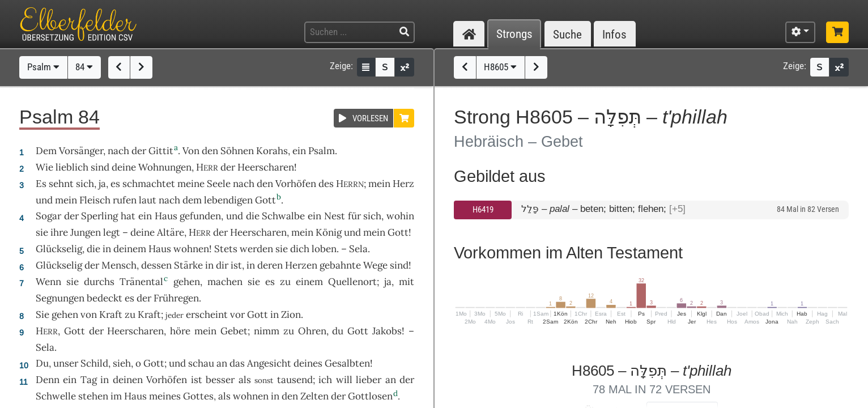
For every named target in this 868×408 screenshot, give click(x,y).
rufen (125, 200)
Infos (614, 34)
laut (148, 200)
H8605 (500, 67)
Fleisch (95, 200)
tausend (295, 380)
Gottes (198, 396)
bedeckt (105, 298)
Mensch (119, 265)
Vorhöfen (296, 184)
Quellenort (352, 282)
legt (112, 232)
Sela (358, 249)
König (329, 232)
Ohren (312, 331)
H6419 (483, 210)
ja (102, 184)
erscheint (207, 314)
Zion (291, 314)
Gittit (161, 151)
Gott (265, 200)
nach (118, 151)
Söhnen (237, 151)
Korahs (272, 151)
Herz (403, 184)
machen (225, 282)
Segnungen (60, 298)
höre (180, 331)
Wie (44, 167)
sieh (122, 363)
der (407, 380)
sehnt (61, 184)
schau (201, 363)
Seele (219, 184)
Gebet (234, 331)
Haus (166, 216)
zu (130, 314)
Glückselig (59, 249)
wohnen (191, 249)
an (222, 363)
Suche (567, 34)
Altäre (171, 232)
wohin (400, 216)
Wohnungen (165, 167)
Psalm (43, 67)
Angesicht (269, 363)
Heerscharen (266, 167)
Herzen (301, 265)
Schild (94, 363)
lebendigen (228, 200)
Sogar (48, 216)
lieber (369, 380)
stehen (93, 396)
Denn (48, 380)
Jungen (86, 232)
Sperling (99, 216)
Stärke (188, 265)
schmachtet (149, 184)
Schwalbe (283, 216)
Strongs (514, 34)
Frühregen (176, 298)
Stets (226, 249)
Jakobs (387, 331)
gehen (187, 282)
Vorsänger (81, 151)
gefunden (200, 216)
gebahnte (340, 265)
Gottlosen (370, 396)
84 (84, 67)
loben (324, 249)
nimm (267, 331)
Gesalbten (347, 363)
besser (220, 380)
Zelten (314, 396)
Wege (375, 265)
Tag (89, 380)
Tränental (141, 282)
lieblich (72, 167)
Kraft (111, 314)
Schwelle (56, 396)
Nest (335, 216)
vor (237, 314)
